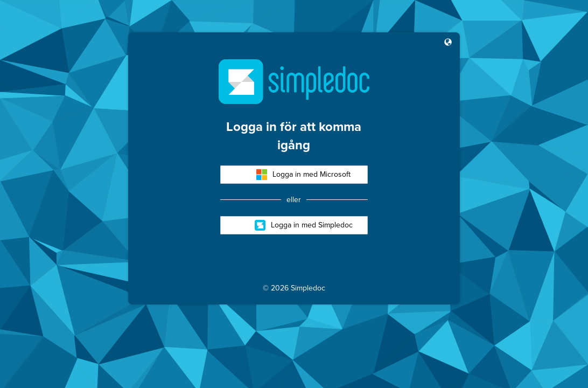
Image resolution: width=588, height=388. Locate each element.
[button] (448, 43)
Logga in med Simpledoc (304, 225)
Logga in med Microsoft (303, 175)
